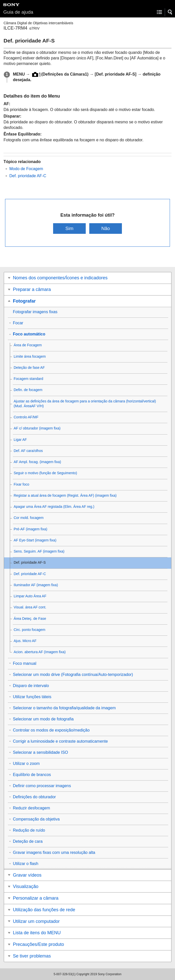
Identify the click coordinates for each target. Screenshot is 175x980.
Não (106, 228)
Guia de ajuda (18, 12)
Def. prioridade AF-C (28, 176)
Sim (70, 228)
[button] (170, 12)
